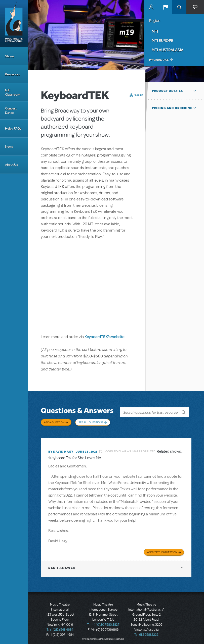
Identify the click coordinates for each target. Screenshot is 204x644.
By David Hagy (61, 449)
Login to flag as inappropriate (129, 449)
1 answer (62, 565)
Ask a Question (54, 422)
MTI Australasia (168, 50)
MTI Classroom (13, 92)
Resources (12, 74)
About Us (11, 165)
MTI (155, 31)
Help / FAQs (13, 128)
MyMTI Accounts (151, 7)
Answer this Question (162, 549)
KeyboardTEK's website (104, 337)
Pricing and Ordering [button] (172, 108)
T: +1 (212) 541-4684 (60, 626)
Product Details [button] (167, 91)
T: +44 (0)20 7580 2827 (103, 621)
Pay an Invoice (159, 60)
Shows (10, 56)
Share (139, 95)
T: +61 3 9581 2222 (146, 631)
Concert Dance (11, 111)
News (9, 147)
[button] (165, 7)
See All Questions (91, 422)
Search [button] (179, 7)
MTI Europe (162, 40)
